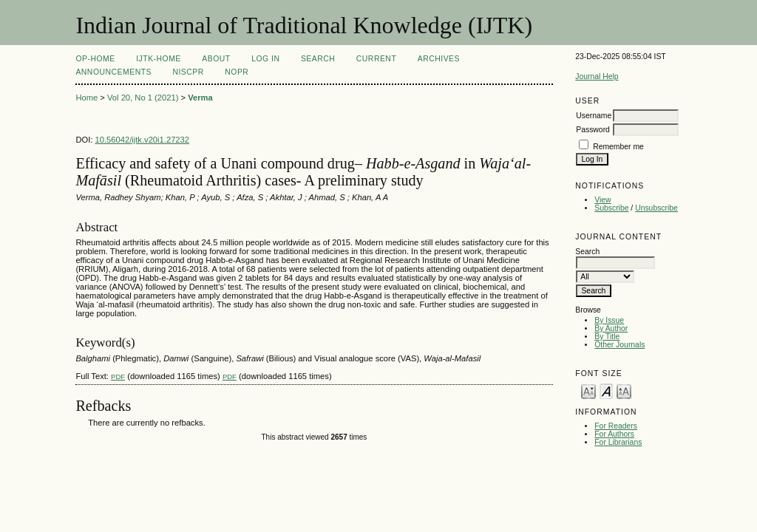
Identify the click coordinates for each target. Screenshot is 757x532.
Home (86, 98)
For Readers (616, 426)
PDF (118, 376)
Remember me (618, 147)
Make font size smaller (588, 391)
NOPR (237, 72)
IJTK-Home (159, 59)
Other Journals (619, 345)
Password (593, 130)
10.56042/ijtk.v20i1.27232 (143, 140)
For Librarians (618, 442)
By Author (611, 328)
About (216, 59)
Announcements (113, 72)
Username (594, 116)
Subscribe (611, 208)
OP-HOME (95, 59)
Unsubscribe (656, 208)
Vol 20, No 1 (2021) (143, 98)
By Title (607, 337)
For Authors (614, 434)
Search (318, 59)
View (602, 200)
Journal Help (597, 76)
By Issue (609, 320)
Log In (265, 59)
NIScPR (188, 72)
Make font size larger (624, 391)
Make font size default (606, 391)
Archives (439, 59)
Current (376, 59)
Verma (200, 98)
